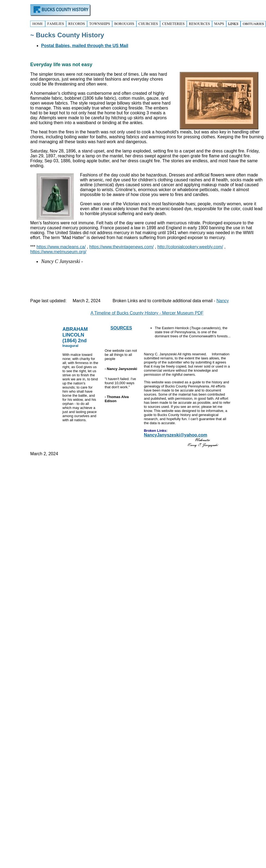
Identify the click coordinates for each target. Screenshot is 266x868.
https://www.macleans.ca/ (61, 247)
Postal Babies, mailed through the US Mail (85, 46)
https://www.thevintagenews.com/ (122, 247)
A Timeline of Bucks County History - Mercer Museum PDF (147, 313)
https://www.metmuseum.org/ (58, 252)
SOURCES (121, 328)
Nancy (223, 301)
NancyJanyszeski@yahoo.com (175, 435)
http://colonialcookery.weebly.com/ (190, 247)
